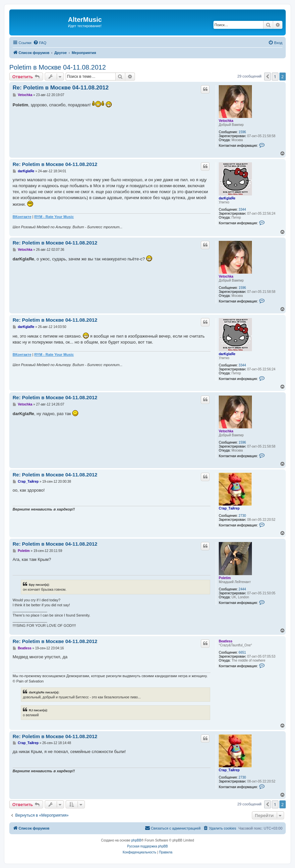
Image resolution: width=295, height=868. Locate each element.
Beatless (226, 641)
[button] (267, 77)
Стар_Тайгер (229, 508)
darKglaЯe (227, 198)
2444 (242, 589)
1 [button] (275, 77)
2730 (242, 516)
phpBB (136, 840)
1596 (242, 132)
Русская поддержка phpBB (147, 846)
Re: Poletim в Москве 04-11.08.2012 (61, 88)
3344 (242, 210)
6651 (242, 652)
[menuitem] (40, 43)
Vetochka (226, 121)
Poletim (225, 578)
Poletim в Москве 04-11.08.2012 (58, 67)
